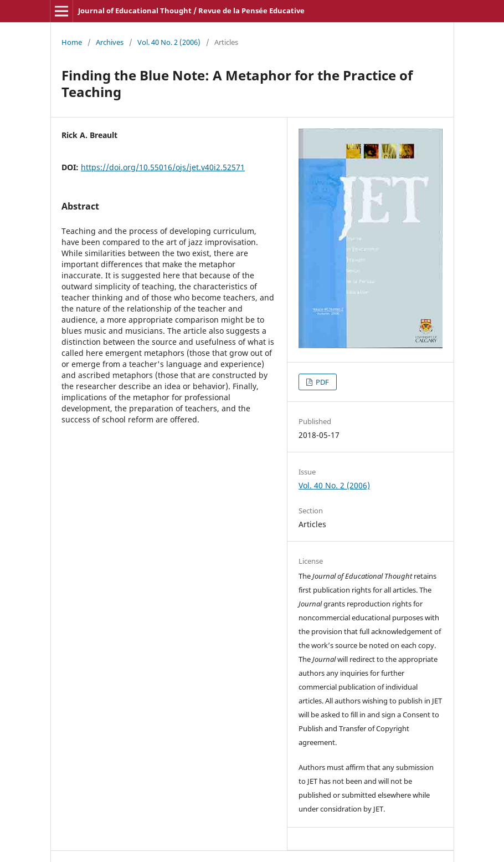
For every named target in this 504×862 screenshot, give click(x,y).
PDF (322, 382)
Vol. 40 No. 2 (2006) (169, 42)
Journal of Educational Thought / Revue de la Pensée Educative (191, 11)
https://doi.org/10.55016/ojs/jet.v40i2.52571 (163, 167)
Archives (110, 42)
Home (72, 42)
